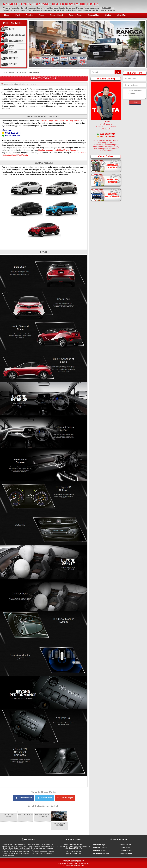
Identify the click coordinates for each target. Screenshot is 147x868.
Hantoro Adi (85, 864)
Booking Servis (76, 15)
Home (7, 15)
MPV (12, 29)
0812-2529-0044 (106, 134)
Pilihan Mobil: (14, 23)
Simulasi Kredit (57, 15)
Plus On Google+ (65, 797)
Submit (135, 102)
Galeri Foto (122, 15)
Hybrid (14, 58)
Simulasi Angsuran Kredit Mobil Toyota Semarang (58, 150)
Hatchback (16, 41)
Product (11, 72)
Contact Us (93, 15)
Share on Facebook (23, 798)
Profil (18, 15)
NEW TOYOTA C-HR (44, 78)
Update (108, 15)
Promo (41, 15)
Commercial (17, 35)
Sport (13, 64)
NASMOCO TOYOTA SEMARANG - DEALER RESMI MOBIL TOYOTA (51, 4)
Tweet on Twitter (45, 797)
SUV (11, 47)
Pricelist (29, 15)
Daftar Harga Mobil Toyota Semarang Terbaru (61, 121)
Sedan (13, 52)
